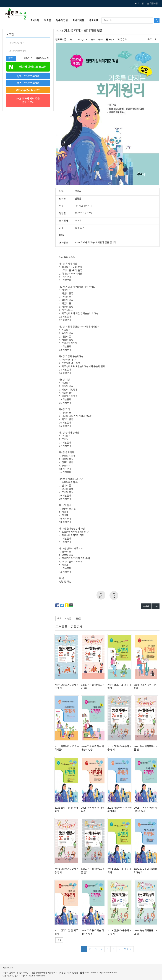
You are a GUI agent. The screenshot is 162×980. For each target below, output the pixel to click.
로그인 (141, 4)
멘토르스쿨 (61, 40)
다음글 (78, 619)
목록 (59, 619)
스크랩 (146, 606)
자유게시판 (78, 20)
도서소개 (35, 20)
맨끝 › (128, 949)
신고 (156, 606)
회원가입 (154, 4)
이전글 (68, 619)
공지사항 (94, 20)
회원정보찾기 (42, 58)
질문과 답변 (62, 20)
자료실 (48, 20)
